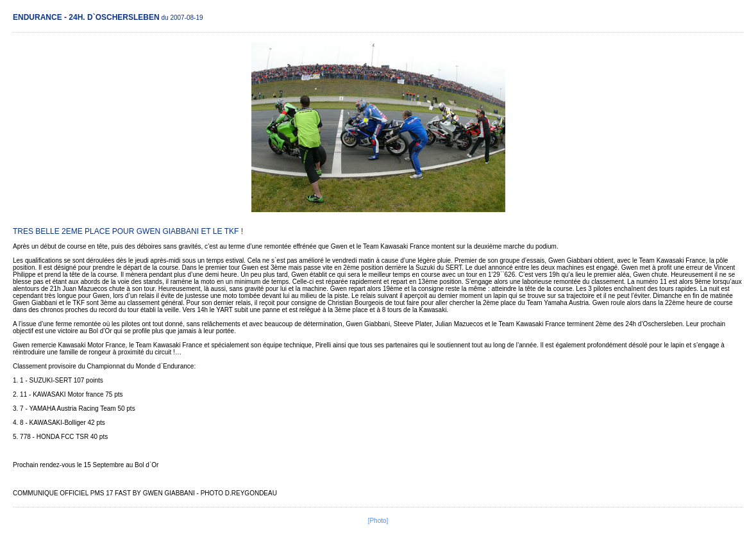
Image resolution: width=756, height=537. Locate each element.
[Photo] (378, 521)
